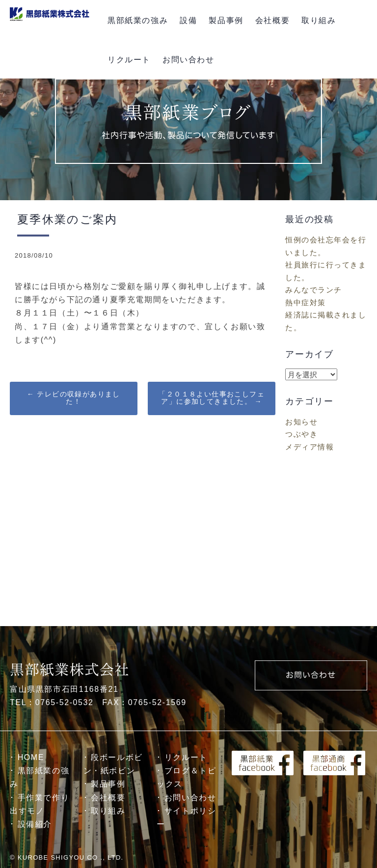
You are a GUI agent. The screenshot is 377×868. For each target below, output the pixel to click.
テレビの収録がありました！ (74, 398)
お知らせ (301, 422)
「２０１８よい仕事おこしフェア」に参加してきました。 (212, 398)
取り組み (319, 20)
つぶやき (301, 434)
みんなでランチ (314, 290)
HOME (31, 757)
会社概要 (272, 20)
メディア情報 (310, 447)
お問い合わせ (188, 60)
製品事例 (226, 20)
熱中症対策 (306, 302)
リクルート (129, 60)
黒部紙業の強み (138, 20)
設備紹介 (35, 824)
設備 (188, 20)
